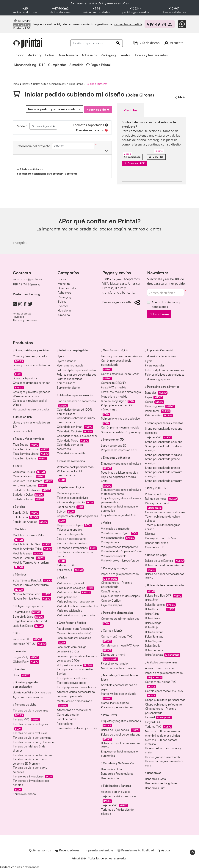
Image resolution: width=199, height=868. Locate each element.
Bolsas (62, 300)
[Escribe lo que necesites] (97, 43)
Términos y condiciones (25, 319)
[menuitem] (19, 55)
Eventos (63, 304)
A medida (64, 313)
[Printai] (28, 43)
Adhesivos (64, 291)
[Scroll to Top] (192, 852)
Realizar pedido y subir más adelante (53, 109)
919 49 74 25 (160, 24)
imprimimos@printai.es (27, 278)
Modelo (22, 125)
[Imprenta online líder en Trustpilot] (22, 22)
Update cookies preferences (20, 866)
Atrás (179, 97)
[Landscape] (134, 155)
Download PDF (136, 162)
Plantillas (129, 109)
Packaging (64, 295)
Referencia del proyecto (33, 145)
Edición (63, 278)
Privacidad (18, 315)
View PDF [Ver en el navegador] (161, 155)
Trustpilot (20, 241)
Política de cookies (22, 312)
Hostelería (64, 309)
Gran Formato (67, 287)
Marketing (64, 282)
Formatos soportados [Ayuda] (91, 124)
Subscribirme (159, 313)
